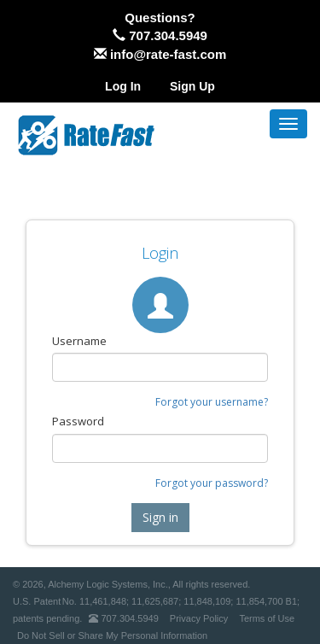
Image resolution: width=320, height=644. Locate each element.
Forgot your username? (212, 402)
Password (78, 421)
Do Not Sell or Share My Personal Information (112, 635)
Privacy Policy (199, 618)
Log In (123, 86)
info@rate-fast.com (168, 54)
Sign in (160, 517)
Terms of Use (267, 618)
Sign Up (192, 86)
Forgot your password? (212, 483)
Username (79, 341)
